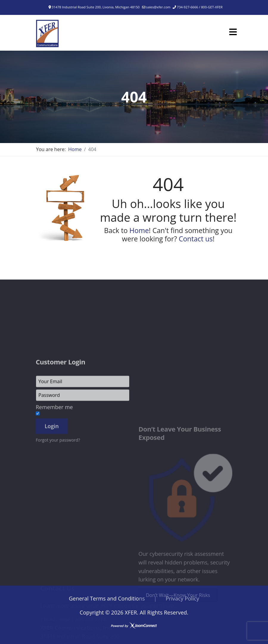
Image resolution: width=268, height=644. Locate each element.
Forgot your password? (58, 521)
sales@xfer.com (158, 7)
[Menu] (233, 32)
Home (139, 230)
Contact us (196, 239)
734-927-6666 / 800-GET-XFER (200, 7)
